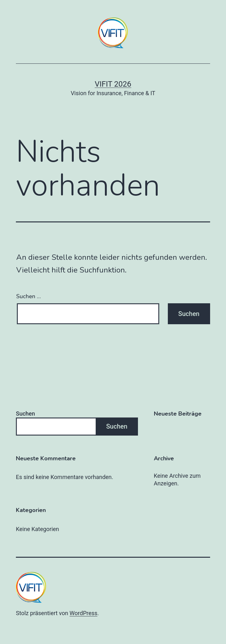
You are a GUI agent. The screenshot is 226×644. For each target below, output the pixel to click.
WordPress (83, 613)
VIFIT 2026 (113, 84)
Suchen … (28, 296)
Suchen (25, 414)
